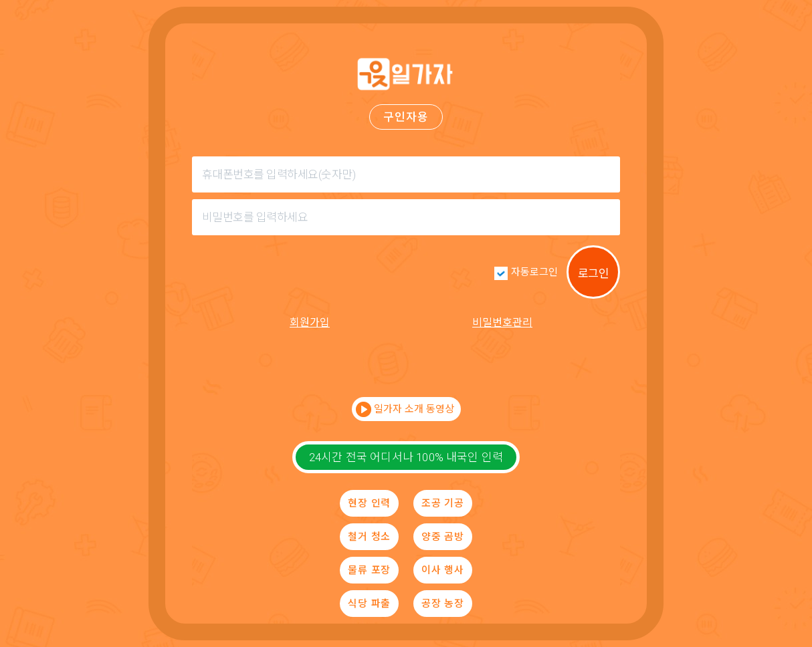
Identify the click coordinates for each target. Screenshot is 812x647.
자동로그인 (534, 272)
